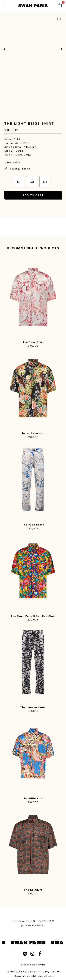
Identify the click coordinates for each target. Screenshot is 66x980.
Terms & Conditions (21, 972)
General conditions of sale (34, 976)
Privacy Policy (49, 972)
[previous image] (5, 49)
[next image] (61, 49)
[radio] (18, 182)
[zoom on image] (59, 19)
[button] (4, 6)
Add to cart (33, 195)
